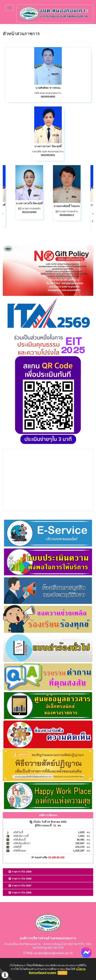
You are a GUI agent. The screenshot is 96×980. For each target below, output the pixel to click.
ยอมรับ (62, 973)
